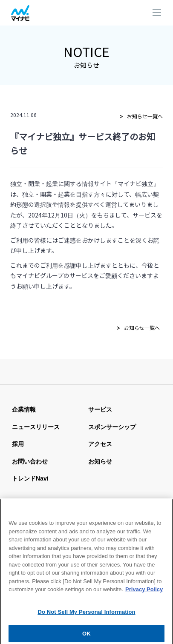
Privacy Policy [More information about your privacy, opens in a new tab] (144, 594)
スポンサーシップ (112, 427)
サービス (100, 409)
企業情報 (24, 409)
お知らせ (100, 461)
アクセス (100, 444)
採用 (18, 444)
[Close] (163, 507)
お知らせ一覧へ (145, 116)
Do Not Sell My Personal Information (86, 617)
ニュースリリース (36, 427)
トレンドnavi (30, 478)
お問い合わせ (30, 461)
